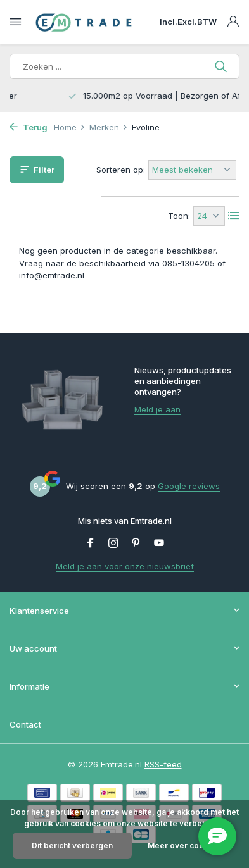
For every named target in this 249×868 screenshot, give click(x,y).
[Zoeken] (124, 66)
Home (70, 127)
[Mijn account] (233, 22)
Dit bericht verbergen (72, 846)
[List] (234, 216)
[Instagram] (113, 543)
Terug (29, 127)
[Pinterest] (136, 543)
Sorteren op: (121, 170)
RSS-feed (163, 764)
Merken (109, 127)
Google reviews (189, 486)
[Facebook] (91, 543)
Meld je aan (157, 409)
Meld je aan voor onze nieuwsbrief (125, 566)
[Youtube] (159, 543)
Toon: (179, 216)
